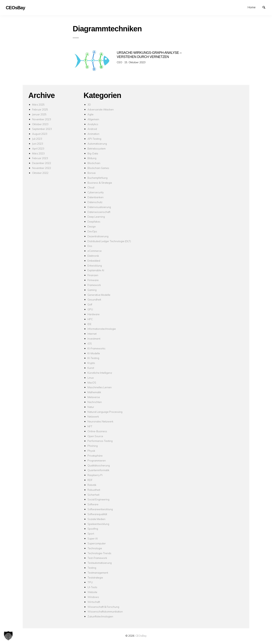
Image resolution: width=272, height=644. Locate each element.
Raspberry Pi (95, 475)
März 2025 (38, 104)
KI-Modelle (94, 353)
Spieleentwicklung (98, 524)
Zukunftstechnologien (100, 616)
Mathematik (94, 392)
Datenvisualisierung (99, 207)
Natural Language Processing (105, 412)
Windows (93, 597)
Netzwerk (93, 416)
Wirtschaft (94, 602)
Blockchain (94, 163)
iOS (90, 343)
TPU (90, 582)
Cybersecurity (96, 192)
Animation (93, 134)
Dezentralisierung (98, 236)
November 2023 (42, 119)
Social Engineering (98, 499)
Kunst (91, 368)
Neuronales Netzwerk (100, 421)
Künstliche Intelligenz (100, 373)
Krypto (91, 363)
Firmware (93, 280)
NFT (90, 426)
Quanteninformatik (98, 470)
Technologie (95, 548)
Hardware (93, 314)
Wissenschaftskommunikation (105, 611)
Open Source (95, 436)
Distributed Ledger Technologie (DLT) (109, 241)
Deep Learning (96, 217)
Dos (90, 246)
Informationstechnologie (102, 329)
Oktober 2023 (40, 124)
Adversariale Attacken (101, 109)
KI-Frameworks (96, 348)
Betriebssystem (97, 148)
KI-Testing (93, 358)
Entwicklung (95, 265)
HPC (90, 319)
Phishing (93, 446)
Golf (90, 304)
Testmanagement (98, 573)
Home (252, 7)
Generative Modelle (99, 295)
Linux (91, 378)
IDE (89, 324)
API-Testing (94, 139)
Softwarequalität (97, 514)
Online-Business (97, 431)
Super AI (93, 538)
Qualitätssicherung (99, 465)
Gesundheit (94, 299)
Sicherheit (93, 495)
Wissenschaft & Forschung (103, 607)
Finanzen (93, 275)
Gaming (92, 290)
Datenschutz (95, 202)
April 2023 (38, 148)
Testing (92, 568)
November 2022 (42, 168)
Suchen (266, 7)
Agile (90, 114)
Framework (94, 285)
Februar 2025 (40, 109)
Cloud (91, 187)
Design (92, 226)
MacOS (92, 382)
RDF (90, 480)
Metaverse (94, 397)
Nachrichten (95, 402)
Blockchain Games (98, 168)
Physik (91, 451)
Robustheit (94, 490)
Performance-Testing (100, 441)
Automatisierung (97, 144)
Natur (91, 407)
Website (92, 592)
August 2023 (40, 134)
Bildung (92, 158)
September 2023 (42, 129)
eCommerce (95, 251)
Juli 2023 (37, 139)
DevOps (92, 231)
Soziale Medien (96, 519)
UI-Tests (92, 587)
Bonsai (92, 173)
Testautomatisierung (100, 563)
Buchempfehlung (97, 178)
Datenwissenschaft (99, 212)
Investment (94, 339)
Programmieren (97, 460)
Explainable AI (96, 270)
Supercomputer (97, 543)
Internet (92, 334)
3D (89, 104)
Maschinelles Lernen (100, 387)
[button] (8, 636)
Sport (91, 533)
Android (92, 129)
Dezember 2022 (42, 163)
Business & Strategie (100, 183)
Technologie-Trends (99, 553)
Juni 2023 (38, 144)
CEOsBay (141, 636)
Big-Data (93, 153)
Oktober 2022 (40, 173)
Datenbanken (95, 197)
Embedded (94, 261)
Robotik (92, 485)
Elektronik (93, 256)
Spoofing (93, 529)
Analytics (93, 124)
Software (93, 504)
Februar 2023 (40, 158)
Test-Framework (97, 558)
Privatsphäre (95, 456)
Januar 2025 (39, 114)
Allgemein (93, 119)
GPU (90, 309)
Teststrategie (95, 577)
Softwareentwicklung (100, 509)
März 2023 (38, 153)
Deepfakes (94, 221)
